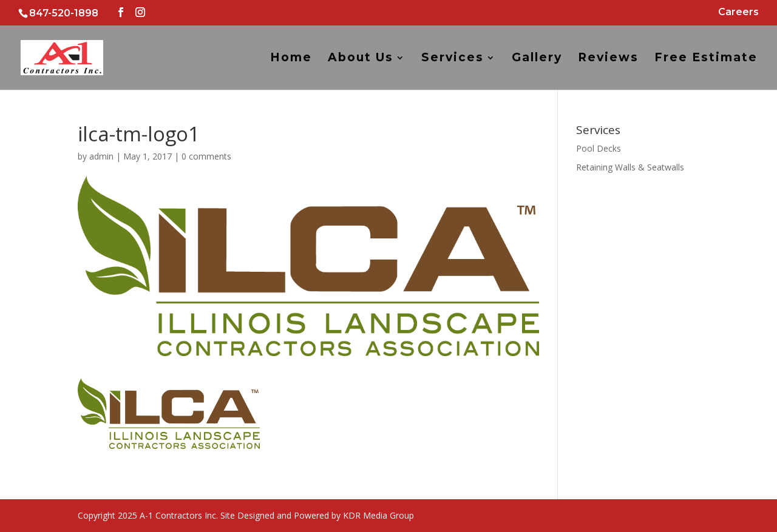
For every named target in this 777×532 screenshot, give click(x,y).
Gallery (537, 59)
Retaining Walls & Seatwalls (630, 167)
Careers (738, 12)
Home (291, 59)
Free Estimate (706, 59)
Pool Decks (599, 148)
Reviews (608, 59)
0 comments (206, 156)
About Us (361, 59)
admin (101, 156)
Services (453, 59)
